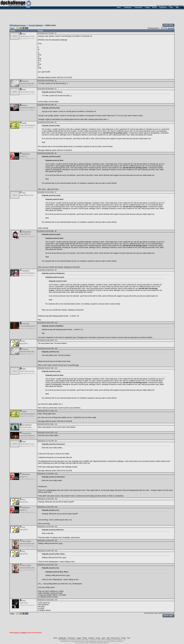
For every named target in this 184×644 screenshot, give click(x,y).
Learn (103, 638)
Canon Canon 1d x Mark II (28, 36)
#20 (56, 507)
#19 (56, 499)
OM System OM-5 (26, 427)
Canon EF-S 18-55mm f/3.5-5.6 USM (32, 275)
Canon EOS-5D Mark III (27, 108)
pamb (24, 123)
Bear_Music (27, 541)
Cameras (91, 638)
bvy (24, 341)
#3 (55, 89)
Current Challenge (36, 25)
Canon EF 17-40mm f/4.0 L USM (30, 236)
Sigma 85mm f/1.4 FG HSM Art (30, 39)
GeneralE (26, 324)
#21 (56, 527)
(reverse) (171, 28)
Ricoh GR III (24, 603)
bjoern (25, 105)
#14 (56, 411)
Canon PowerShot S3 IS (28, 326)
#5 (55, 122)
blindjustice (27, 232)
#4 (55, 105)
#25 (56, 600)
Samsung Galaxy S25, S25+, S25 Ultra (32, 84)
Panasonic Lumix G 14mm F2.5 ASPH (32, 86)
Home (55, 638)
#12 (56, 348)
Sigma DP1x (24, 343)
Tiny (24, 193)
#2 (55, 80)
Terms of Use (115, 638)
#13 (56, 368)
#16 (56, 433)
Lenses (98, 638)
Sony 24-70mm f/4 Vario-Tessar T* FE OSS (34, 546)
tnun (24, 601)
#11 (56, 340)
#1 (55, 33)
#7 (55, 192)
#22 (56, 540)
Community (71, 638)
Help (108, 638)
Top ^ (129, 638)
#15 (56, 424)
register (180, 6)
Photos (85, 638)
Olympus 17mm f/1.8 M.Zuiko (29, 430)
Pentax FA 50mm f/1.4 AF (28, 159)
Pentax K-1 (23, 156)
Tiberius (25, 81)
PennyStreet (27, 425)
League (79, 638)
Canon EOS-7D (25, 234)
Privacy (123, 638)
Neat (24, 34)
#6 (55, 153)
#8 (55, 231)
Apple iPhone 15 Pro (26, 195)
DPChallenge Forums (18, 25)
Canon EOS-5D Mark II (27, 273)
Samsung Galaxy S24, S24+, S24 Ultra (32, 544)
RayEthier (26, 271)
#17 (56, 441)
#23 (56, 551)
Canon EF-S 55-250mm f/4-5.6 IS (31, 438)
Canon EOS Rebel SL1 (27, 436)
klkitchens (26, 154)
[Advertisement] (92, 16)
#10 (56, 323)
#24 (56, 565)
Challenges (62, 638)
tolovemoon (27, 433)
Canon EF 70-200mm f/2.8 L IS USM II (32, 128)
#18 (56, 474)
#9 (56, 270)
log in (174, 6)
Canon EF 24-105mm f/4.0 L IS (30, 110)
